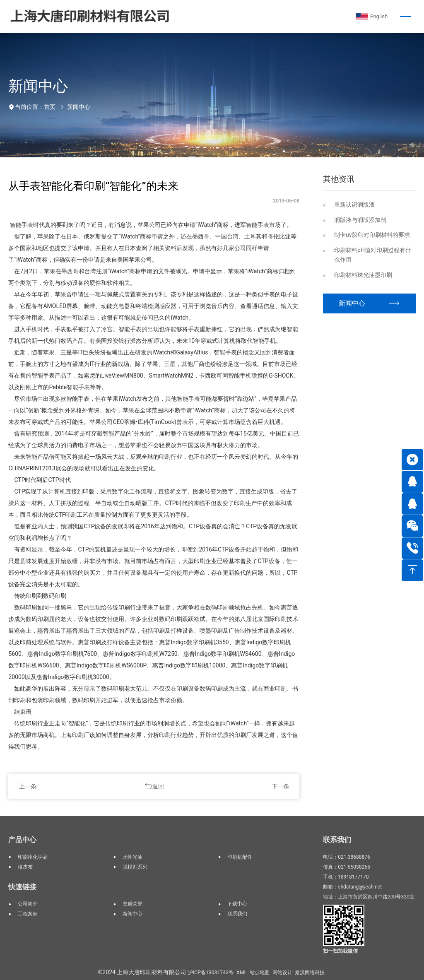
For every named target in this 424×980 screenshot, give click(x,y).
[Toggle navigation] (405, 17)
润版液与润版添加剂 (360, 220)
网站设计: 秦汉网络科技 (299, 973)
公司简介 (28, 904)
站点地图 (260, 973)
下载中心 (237, 904)
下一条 (280, 786)
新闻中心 (79, 107)
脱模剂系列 (135, 867)
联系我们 (237, 914)
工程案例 (28, 914)
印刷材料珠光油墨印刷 (363, 275)
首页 (50, 107)
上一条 (28, 786)
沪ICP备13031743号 (211, 973)
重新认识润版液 (354, 205)
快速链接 (22, 887)
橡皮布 (25, 867)
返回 (158, 786)
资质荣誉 (132, 904)
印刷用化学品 (33, 857)
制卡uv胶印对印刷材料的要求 (372, 235)
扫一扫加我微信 (340, 951)
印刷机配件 (240, 857)
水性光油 (132, 857)
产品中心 (22, 840)
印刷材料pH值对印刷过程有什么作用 (373, 255)
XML (242, 973)
